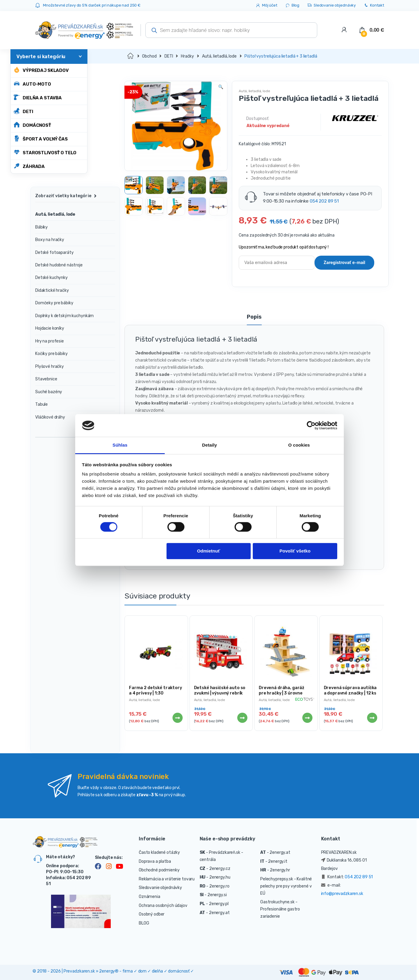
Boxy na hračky (50, 240)
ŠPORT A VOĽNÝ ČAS (41, 139)
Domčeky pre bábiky (54, 303)
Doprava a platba (155, 861)
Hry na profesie (50, 341)
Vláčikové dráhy (50, 417)
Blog (292, 6)
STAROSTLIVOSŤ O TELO (45, 152)
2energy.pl (219, 904)
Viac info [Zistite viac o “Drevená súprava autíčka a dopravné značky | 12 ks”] (372, 718)
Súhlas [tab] (120, 445)
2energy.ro (219, 886)
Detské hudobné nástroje (59, 265)
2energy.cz (220, 869)
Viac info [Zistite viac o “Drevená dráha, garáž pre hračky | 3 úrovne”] (307, 718)
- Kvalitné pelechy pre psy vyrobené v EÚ (286, 886)
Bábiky (41, 227)
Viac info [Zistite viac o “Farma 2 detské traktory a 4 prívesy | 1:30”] (177, 718)
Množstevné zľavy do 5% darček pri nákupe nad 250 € (92, 5)
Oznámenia (150, 897)
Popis (254, 317)
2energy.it (278, 861)
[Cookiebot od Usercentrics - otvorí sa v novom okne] (311, 425)
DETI (23, 111)
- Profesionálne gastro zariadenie (280, 909)
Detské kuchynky (51, 278)
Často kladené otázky (159, 852)
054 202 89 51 (324, 201)
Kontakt (374, 6)
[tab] (254, 320)
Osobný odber (152, 914)
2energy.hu (220, 877)
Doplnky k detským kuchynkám (64, 316)
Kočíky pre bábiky (51, 354)
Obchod (149, 56)
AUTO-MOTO (32, 84)
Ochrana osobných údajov (163, 906)
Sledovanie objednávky (331, 6)
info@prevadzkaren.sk (342, 894)
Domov (131, 56)
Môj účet (266, 6)
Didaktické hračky (52, 290)
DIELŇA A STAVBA (38, 97)
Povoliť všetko (295, 551)
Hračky (187, 56)
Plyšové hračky (50, 366)
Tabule (41, 404)
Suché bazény (49, 392)
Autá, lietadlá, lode (219, 56)
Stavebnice (46, 379)
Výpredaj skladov (41, 70)
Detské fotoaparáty (54, 253)
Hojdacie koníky (50, 328)
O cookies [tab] (299, 445)
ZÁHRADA (29, 166)
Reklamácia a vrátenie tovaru (167, 879)
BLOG (144, 923)
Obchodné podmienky (159, 870)
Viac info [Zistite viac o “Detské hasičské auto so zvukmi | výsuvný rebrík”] (242, 718)
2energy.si (217, 895)
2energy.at (219, 913)
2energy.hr (280, 870)
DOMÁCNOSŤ (32, 125)
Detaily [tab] (209, 445)
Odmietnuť (208, 551)
